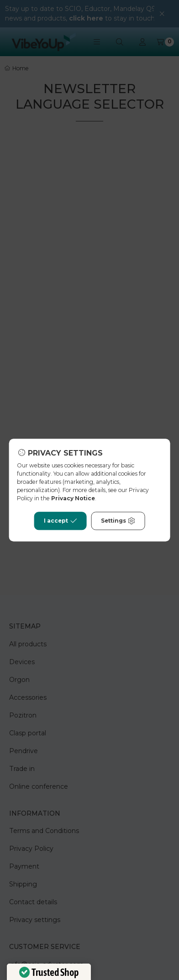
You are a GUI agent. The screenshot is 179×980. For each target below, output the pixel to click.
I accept (61, 521)
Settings (118, 521)
